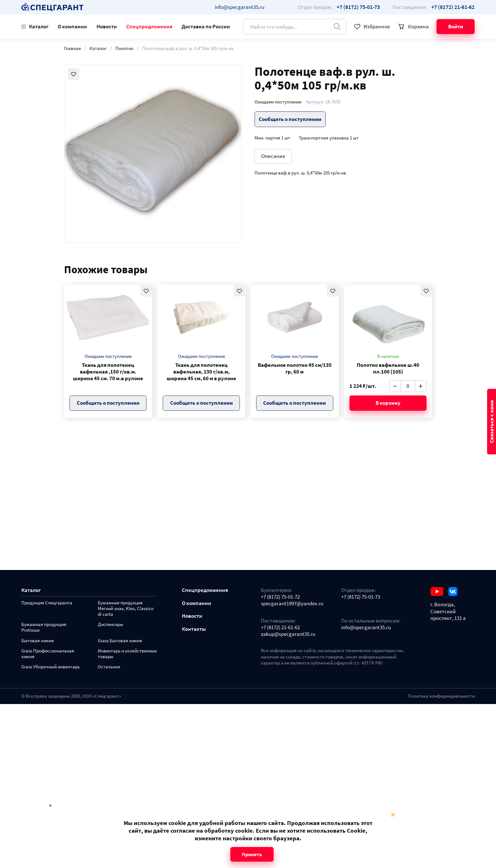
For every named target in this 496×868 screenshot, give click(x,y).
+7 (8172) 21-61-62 (280, 627)
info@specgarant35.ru (240, 7)
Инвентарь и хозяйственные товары (127, 654)
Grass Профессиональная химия (48, 654)
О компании (72, 26)
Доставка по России (206, 26)
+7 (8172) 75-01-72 (280, 597)
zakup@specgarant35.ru (288, 634)
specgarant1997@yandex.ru (292, 604)
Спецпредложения (149, 26)
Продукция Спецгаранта (47, 603)
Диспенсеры (111, 625)
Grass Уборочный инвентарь (50, 667)
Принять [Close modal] (252, 854)
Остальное (109, 667)
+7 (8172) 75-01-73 (361, 597)
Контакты (194, 629)
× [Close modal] (393, 815)
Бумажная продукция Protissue (44, 627)
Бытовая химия (38, 641)
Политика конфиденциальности (441, 696)
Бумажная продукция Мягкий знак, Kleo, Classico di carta (126, 609)
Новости (107, 26)
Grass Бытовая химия (120, 641)
